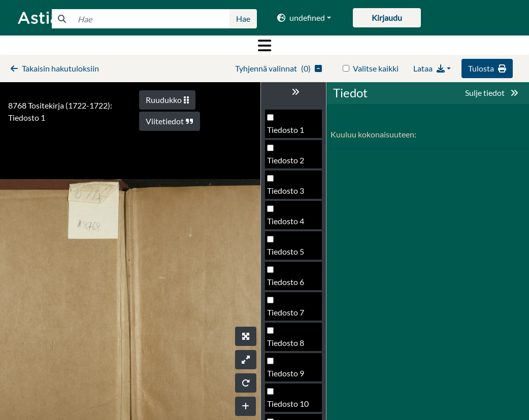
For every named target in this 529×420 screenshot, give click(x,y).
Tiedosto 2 (286, 160)
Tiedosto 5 (286, 251)
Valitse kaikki (376, 68)
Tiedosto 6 (286, 282)
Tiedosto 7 (286, 312)
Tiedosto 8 (286, 343)
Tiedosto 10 (288, 404)
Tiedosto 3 (286, 190)
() (278, 68)
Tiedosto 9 (286, 373)
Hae (243, 19)
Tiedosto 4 (286, 221)
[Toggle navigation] (264, 45)
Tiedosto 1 (286, 130)
